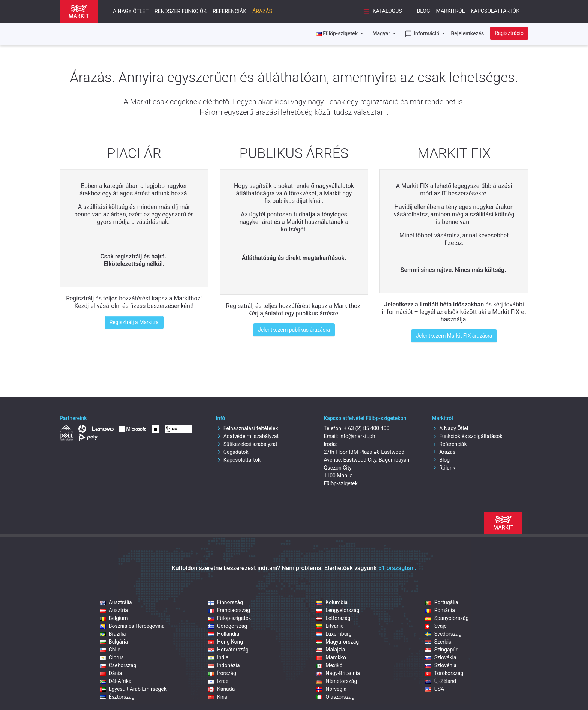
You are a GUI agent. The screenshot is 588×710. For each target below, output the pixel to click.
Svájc (436, 626)
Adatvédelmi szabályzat (247, 436)
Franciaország (229, 610)
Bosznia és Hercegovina (132, 626)
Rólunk (443, 468)
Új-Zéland (441, 681)
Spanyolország (447, 618)
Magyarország (338, 642)
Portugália (442, 602)
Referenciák (229, 11)
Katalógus (382, 11)
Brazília (113, 634)
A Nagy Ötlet (450, 428)
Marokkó (331, 657)
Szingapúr (441, 650)
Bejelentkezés (467, 33)
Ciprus (112, 657)
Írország (222, 673)
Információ (422, 34)
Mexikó (329, 665)
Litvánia (330, 626)
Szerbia (438, 642)
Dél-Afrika (116, 681)
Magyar (382, 33)
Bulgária (114, 642)
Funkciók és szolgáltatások (467, 436)
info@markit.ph (357, 436)
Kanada (221, 689)
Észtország (117, 697)
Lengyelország (338, 610)
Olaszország (335, 697)
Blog (424, 11)
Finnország (226, 602)
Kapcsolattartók (495, 11)
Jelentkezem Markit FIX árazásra (454, 336)
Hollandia (224, 634)
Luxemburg (334, 634)
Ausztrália (116, 602)
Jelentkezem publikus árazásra (294, 330)
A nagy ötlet (131, 11)
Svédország (443, 634)
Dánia (111, 673)
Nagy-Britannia (338, 673)
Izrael (219, 681)
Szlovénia (441, 665)
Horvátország (228, 650)
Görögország (228, 626)
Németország (337, 681)
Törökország (444, 673)
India (218, 657)
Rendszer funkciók (181, 11)
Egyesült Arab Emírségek (133, 689)
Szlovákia (441, 657)
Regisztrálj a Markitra (134, 322)
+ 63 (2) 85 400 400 (367, 428)
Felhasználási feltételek (247, 428)
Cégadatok (232, 452)
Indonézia (224, 665)
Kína (218, 697)
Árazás (262, 11)
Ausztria (114, 610)
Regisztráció (509, 33)
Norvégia (331, 689)
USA (435, 689)
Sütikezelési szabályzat (247, 444)
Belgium (114, 618)
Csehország (118, 665)
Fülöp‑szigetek (229, 618)
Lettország (333, 618)
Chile (110, 650)
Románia (440, 610)
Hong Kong (226, 642)
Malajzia (331, 650)
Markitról (451, 11)
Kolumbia (332, 602)
